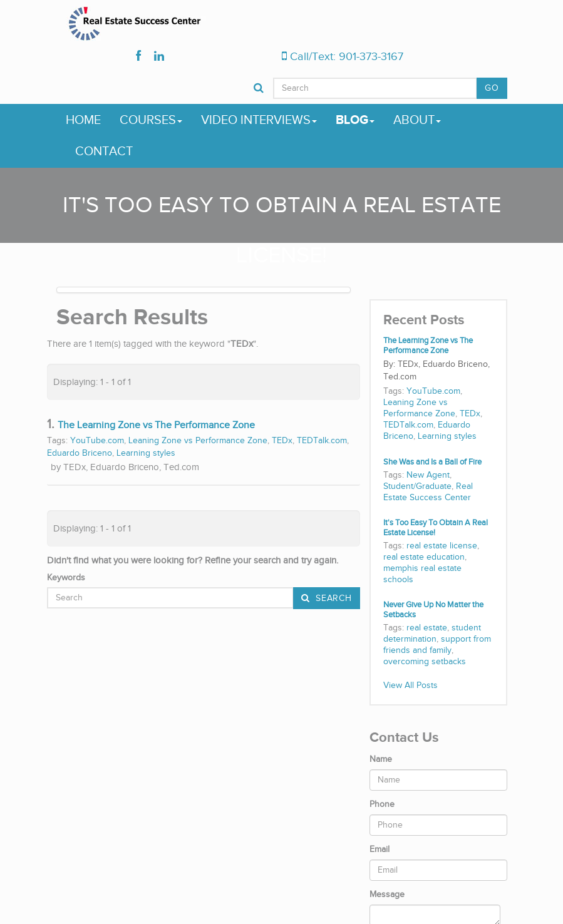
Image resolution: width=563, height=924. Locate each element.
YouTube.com (97, 441)
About (417, 120)
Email (380, 850)
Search (333, 598)
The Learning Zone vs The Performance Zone (156, 425)
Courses (151, 120)
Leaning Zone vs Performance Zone (198, 441)
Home (83, 120)
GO (492, 88)
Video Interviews (259, 120)
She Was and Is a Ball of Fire (432, 462)
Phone (382, 804)
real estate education (424, 557)
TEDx (282, 441)
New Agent (428, 475)
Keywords (66, 578)
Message (387, 895)
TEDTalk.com (322, 441)
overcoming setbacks (425, 662)
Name (381, 759)
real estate (427, 628)
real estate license (442, 546)
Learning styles (146, 453)
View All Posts (411, 685)
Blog (355, 120)
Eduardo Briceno (80, 453)
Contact (104, 151)
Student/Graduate (417, 486)
